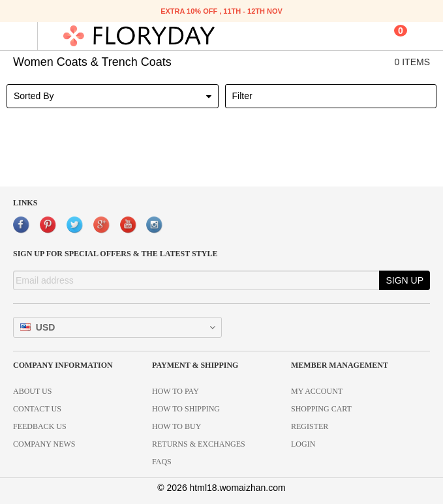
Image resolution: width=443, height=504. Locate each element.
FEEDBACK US (40, 426)
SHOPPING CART (321, 409)
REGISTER (310, 426)
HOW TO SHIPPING (186, 409)
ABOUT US (32, 391)
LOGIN (303, 444)
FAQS (162, 462)
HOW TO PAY (176, 391)
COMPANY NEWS (44, 444)
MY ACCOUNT (317, 391)
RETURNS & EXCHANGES (199, 444)
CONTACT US (37, 409)
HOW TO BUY (176, 426)
